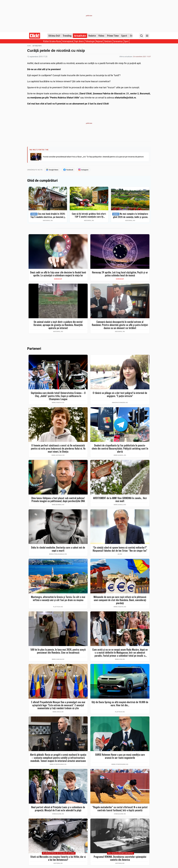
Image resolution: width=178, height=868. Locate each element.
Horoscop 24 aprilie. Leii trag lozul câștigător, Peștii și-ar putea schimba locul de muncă (120, 274)
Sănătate (108, 41)
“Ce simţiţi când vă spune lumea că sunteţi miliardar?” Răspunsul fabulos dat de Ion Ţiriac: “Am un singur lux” (120, 549)
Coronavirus (118, 41)
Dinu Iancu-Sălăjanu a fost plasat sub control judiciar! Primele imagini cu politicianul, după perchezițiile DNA (58, 500)
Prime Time (113, 36)
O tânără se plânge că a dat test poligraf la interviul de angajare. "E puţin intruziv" (120, 394)
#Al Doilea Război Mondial (121, 853)
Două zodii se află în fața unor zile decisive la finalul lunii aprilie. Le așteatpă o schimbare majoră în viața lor (58, 274)
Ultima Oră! (54, 36)
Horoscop (58, 279)
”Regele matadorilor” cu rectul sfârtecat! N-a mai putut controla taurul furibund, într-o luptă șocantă (120, 809)
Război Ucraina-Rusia (52, 41)
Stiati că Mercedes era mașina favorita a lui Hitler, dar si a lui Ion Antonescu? (58, 858)
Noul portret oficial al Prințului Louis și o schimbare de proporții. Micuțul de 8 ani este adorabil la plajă (58, 809)
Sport (124, 36)
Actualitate (80, 36)
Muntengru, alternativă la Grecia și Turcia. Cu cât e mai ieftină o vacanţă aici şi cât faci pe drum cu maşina (58, 599)
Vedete (92, 36)
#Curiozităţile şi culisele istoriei (59, 853)
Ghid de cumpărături (42, 181)
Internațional (68, 41)
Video (101, 36)
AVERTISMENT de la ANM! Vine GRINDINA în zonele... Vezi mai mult (120, 500)
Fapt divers (79, 41)
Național (99, 41)
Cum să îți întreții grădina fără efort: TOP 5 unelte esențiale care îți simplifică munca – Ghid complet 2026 (89, 215)
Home (29, 46)
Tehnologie (90, 41)
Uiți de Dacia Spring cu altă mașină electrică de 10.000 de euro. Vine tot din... (120, 704)
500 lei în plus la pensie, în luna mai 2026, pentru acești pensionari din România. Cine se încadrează (58, 651)
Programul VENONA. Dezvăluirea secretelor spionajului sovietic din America (120, 858)
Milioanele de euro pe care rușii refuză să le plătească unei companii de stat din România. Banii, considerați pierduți (120, 600)
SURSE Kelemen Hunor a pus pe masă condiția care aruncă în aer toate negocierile (120, 756)
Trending (67, 36)
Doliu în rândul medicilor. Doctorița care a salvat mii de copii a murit (58, 549)
